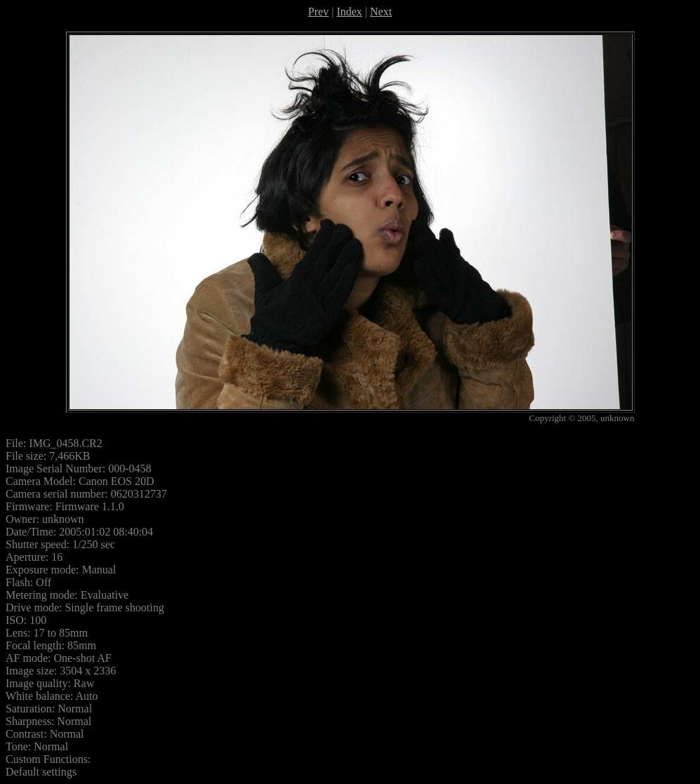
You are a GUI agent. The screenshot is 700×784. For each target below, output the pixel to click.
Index (349, 12)
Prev (318, 12)
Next (381, 12)
